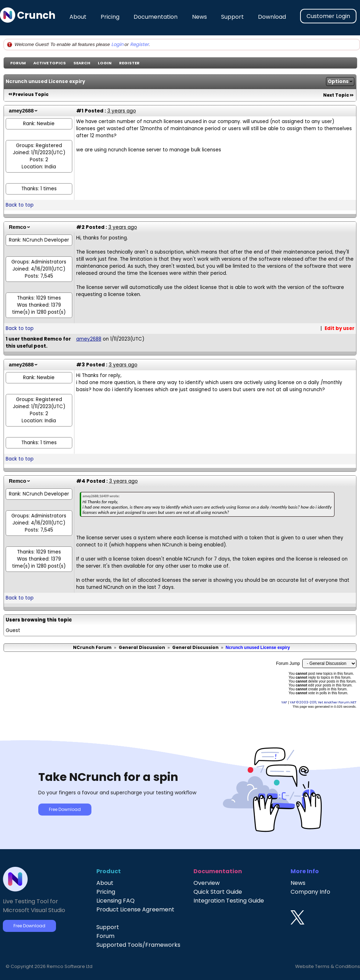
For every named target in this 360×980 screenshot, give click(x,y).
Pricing (110, 17)
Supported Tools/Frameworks (138, 945)
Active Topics (50, 63)
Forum (18, 63)
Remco (18, 227)
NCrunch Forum (92, 647)
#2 (80, 227)
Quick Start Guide (218, 892)
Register (139, 44)
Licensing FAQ (116, 901)
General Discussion (142, 647)
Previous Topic (31, 94)
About (78, 17)
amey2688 (21, 111)
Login (117, 44)
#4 (81, 481)
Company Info (310, 892)
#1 (80, 111)
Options (338, 82)
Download (272, 17)
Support (232, 17)
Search (82, 63)
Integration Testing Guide (229, 901)
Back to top (20, 205)
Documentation (156, 17)
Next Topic (336, 95)
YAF (284, 702)
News (199, 17)
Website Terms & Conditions (328, 966)
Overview (207, 883)
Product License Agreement (135, 909)
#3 (81, 365)
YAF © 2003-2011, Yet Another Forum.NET (323, 702)
